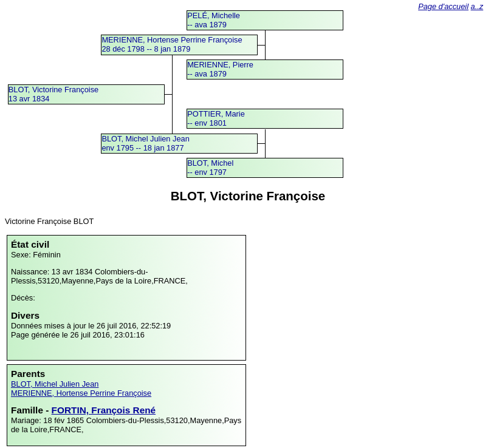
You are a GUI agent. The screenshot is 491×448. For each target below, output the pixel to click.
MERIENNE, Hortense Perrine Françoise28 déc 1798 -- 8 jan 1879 (172, 44)
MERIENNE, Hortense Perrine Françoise (81, 393)
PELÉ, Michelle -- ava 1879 (214, 20)
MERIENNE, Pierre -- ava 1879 (220, 69)
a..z (477, 6)
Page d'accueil (443, 6)
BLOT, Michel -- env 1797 (210, 168)
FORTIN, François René (104, 410)
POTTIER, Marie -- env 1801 (216, 118)
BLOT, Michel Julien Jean (55, 384)
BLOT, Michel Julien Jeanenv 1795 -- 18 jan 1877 (145, 143)
